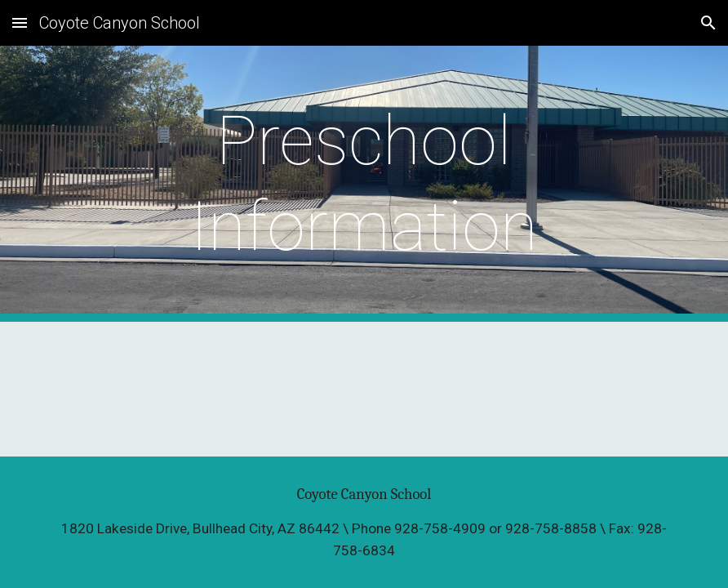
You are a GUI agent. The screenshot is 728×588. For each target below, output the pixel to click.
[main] (364, 184)
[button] (20, 22)
